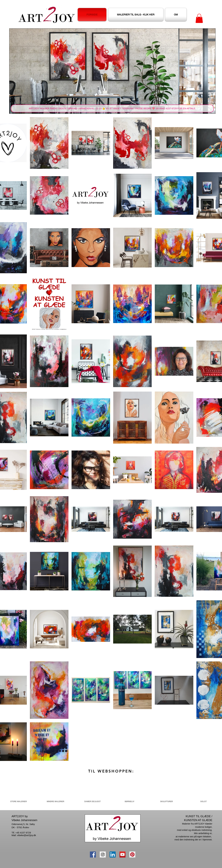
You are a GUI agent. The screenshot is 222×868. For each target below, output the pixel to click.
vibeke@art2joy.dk (27, 835)
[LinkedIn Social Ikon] (113, 855)
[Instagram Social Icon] (103, 855)
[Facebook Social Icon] (93, 855)
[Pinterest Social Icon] (132, 855)
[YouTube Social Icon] (122, 855)
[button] (199, 18)
